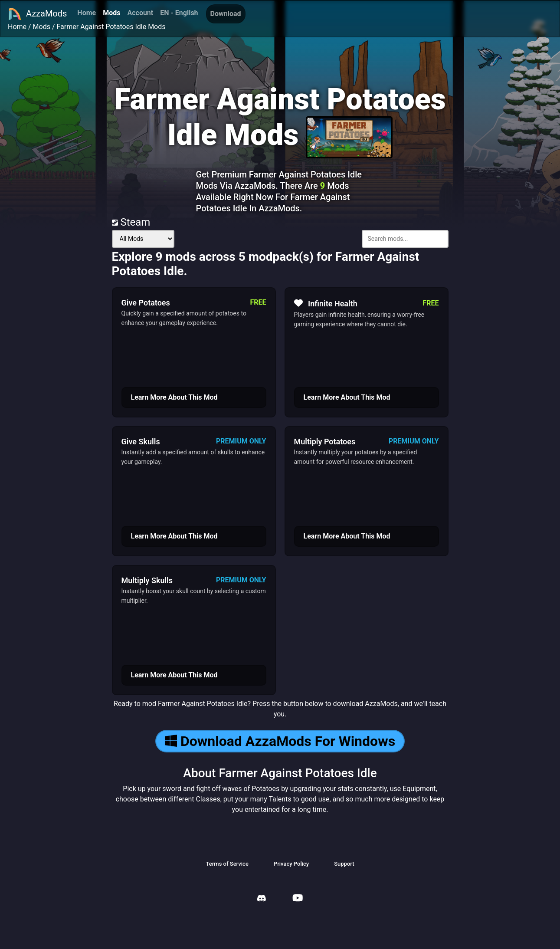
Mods (111, 13)
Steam (131, 222)
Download (226, 14)
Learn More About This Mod (174, 397)
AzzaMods (37, 14)
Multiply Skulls (147, 580)
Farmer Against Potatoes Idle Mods (111, 27)
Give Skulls (141, 442)
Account (140, 13)
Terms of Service (227, 864)
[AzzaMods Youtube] (298, 899)
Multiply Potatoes (325, 442)
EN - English (179, 13)
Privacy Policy (291, 864)
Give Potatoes (146, 303)
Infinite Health (326, 303)
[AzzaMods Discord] (262, 899)
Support (344, 864)
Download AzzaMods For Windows (280, 741)
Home (87, 13)
